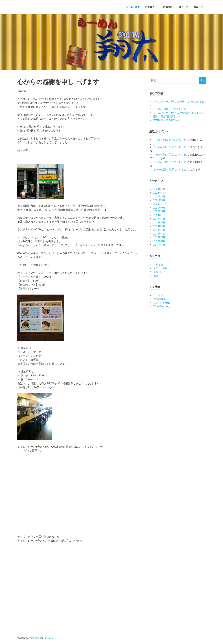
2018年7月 (159, 237)
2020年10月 (160, 204)
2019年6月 (159, 222)
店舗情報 (168, 7)
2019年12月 (160, 215)
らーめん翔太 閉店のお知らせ (170, 109)
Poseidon (48, 638)
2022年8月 (159, 196)
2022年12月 (160, 193)
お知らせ (198, 7)
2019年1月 (159, 230)
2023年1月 (159, 189)
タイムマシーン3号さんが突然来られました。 (179, 113)
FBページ (183, 7)
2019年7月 (159, 219)
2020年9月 (159, 208)
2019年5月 (159, 226)
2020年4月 (159, 211)
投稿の (160, 299)
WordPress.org (162, 306)
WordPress (34, 638)
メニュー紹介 (161, 268)
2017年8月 (159, 241)
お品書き (150, 7)
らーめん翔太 (133, 7)
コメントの (162, 303)
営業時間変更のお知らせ (167, 120)
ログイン (158, 295)
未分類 (157, 272)
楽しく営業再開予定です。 (168, 116)
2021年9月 (159, 200)
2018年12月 (160, 234)
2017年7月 (159, 245)
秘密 (156, 276)
